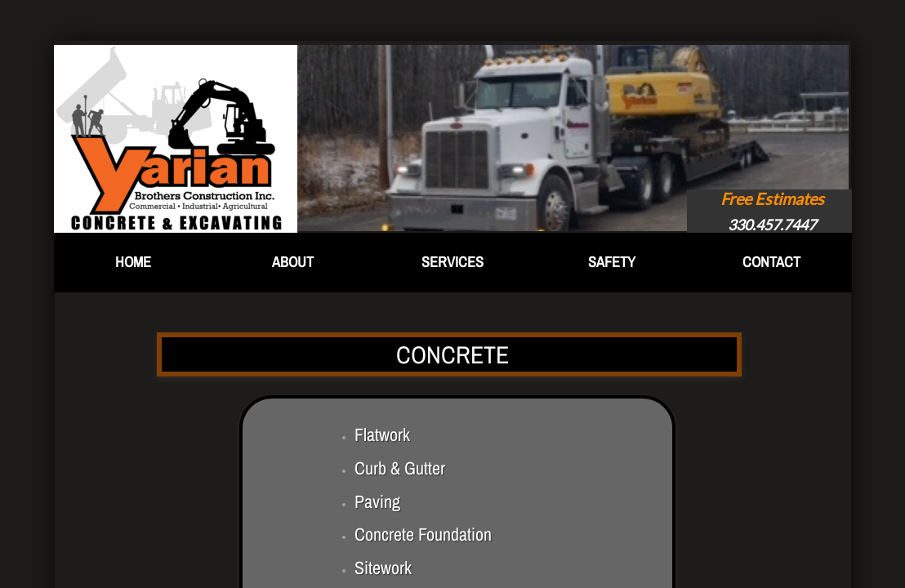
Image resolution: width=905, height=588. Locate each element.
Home (133, 262)
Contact (771, 262)
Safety (612, 262)
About (293, 262)
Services (452, 262)
